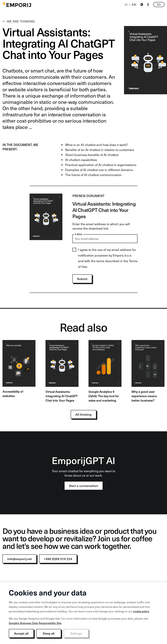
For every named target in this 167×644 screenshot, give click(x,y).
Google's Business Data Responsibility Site (35, 623)
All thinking (83, 414)
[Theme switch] (142, 5)
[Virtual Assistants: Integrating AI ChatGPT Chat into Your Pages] (62, 371)
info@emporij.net (20, 559)
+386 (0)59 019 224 (58, 559)
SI (126, 4)
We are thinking (19, 21)
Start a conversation (84, 486)
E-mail (79, 234)
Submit (82, 279)
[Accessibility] (148, 5)
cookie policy (141, 611)
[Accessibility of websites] (19, 369)
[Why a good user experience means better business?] (148, 371)
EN (134, 4)
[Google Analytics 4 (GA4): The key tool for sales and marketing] (105, 371)
